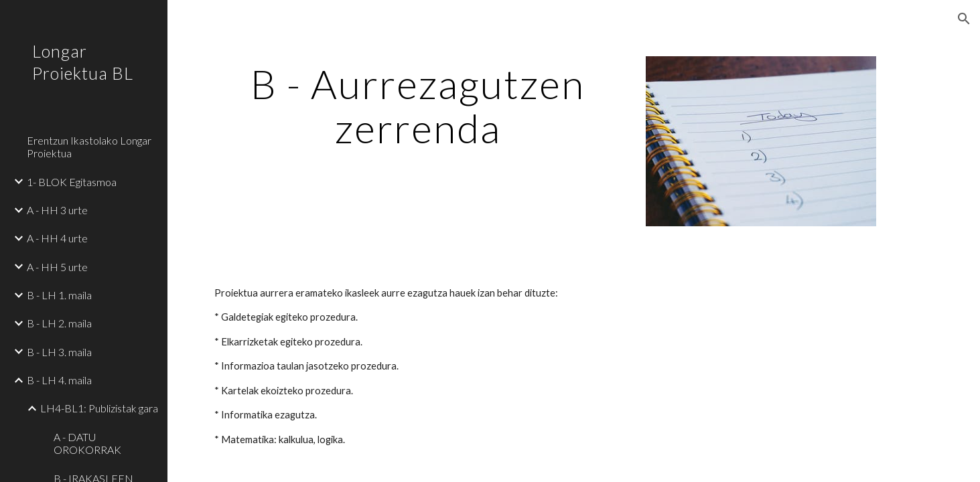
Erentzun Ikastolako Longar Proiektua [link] (89, 147)
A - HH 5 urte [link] (57, 267)
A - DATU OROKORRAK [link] (87, 443)
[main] (418, 106)
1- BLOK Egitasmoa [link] (72, 182)
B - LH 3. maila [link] (59, 352)
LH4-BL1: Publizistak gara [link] (99, 408)
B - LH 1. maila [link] (59, 295)
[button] (964, 19)
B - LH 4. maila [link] (59, 380)
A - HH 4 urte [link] (57, 238)
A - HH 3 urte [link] (57, 210)
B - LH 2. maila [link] (59, 323)
